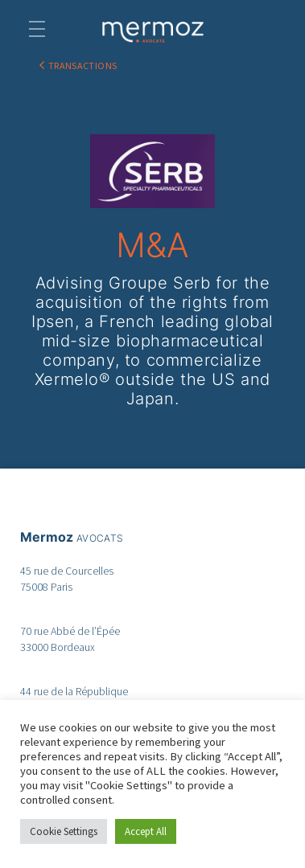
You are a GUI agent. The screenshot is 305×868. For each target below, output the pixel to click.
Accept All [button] (146, 831)
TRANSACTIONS (82, 66)
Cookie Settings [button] (64, 831)
